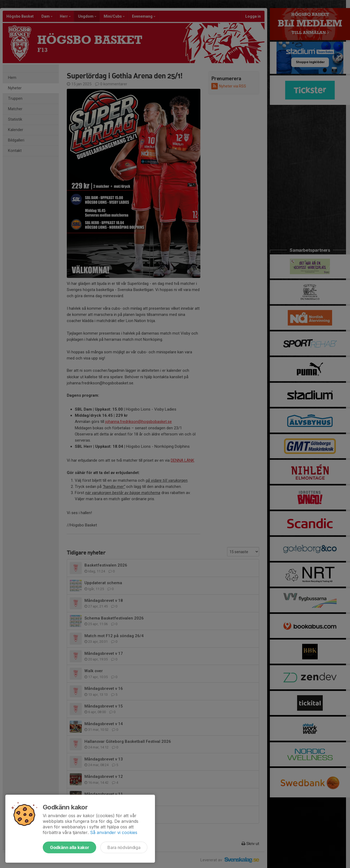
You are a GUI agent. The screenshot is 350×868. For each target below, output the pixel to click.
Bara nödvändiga (124, 847)
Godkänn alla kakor (69, 847)
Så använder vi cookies (114, 832)
